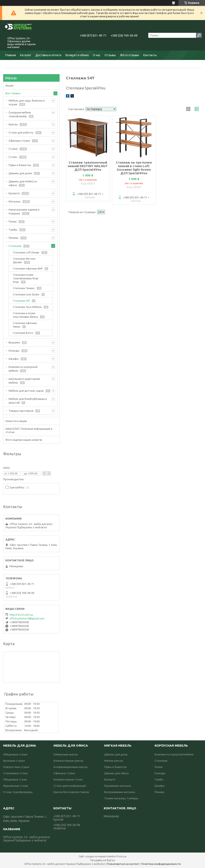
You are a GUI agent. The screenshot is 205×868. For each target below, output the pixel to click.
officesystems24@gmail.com (27, 618)
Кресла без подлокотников (71, 792)
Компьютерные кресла (68, 761)
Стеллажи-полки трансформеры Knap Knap (26, 278)
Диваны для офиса (116, 773)
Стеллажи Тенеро (24, 288)
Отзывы (110, 55)
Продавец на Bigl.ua (102, 860)
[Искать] (199, 35)
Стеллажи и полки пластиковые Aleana (25, 315)
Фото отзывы (130, 55)
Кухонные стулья (14, 761)
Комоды (14, 351)
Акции (9, 85)
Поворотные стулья (16, 767)
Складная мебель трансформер (20, 114)
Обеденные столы (15, 779)
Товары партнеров (21, 411)
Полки (13, 221)
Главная (11, 55)
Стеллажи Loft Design (26, 252)
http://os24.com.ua (21, 615)
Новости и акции (16, 421)
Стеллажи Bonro (23, 333)
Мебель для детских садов (26, 391)
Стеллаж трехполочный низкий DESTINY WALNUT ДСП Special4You (88, 166)
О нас (97, 55)
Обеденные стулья (15, 754)
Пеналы (13, 238)
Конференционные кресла (70, 767)
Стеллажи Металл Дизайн (24, 261)
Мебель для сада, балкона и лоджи (27, 102)
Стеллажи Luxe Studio (26, 294)
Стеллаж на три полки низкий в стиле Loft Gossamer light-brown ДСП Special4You (134, 168)
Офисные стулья (19, 141)
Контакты (150, 55)
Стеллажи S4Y (21, 301)
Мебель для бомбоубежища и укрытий (28, 401)
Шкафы (14, 359)
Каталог (26, 55)
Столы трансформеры (18, 792)
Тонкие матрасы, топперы (121, 798)
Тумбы (13, 230)
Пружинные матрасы (118, 786)
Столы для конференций (70, 786)
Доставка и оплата (48, 55)
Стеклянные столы (15, 773)
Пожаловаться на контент (123, 864)
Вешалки (14, 342)
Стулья (13, 149)
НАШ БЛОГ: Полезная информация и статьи (29, 430)
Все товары (13, 93)
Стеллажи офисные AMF (28, 269)
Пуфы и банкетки (20, 165)
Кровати (14, 193)
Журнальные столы (16, 786)
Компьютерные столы (68, 779)
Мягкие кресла (113, 761)
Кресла (13, 124)
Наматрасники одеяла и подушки (24, 211)
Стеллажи (15, 246)
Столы (13, 157)
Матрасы (15, 201)
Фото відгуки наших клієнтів (24, 440)
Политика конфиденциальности (161, 864)
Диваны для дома (20, 173)
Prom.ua (121, 856)
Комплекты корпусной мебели (23, 369)
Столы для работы (21, 132)
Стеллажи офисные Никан (25, 325)
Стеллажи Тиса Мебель (27, 307)
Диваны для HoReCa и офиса (23, 183)
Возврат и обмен (77, 55)
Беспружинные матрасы (120, 792)
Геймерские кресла (66, 754)
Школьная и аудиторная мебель (24, 381)
